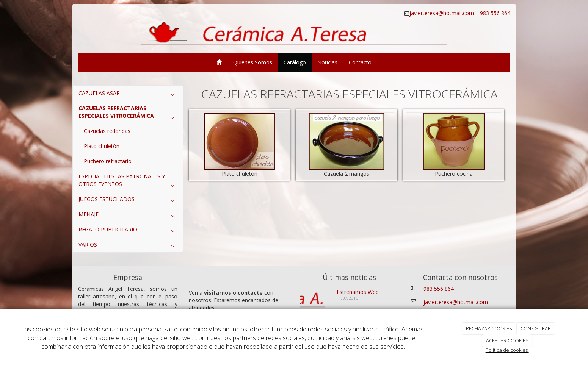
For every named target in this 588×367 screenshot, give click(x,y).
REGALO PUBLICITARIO (128, 231)
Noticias (327, 62)
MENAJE (128, 216)
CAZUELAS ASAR (128, 95)
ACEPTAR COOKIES (507, 340)
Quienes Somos (253, 62)
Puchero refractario (108, 161)
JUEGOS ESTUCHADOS (128, 201)
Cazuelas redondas (107, 131)
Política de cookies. (507, 350)
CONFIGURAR (536, 328)
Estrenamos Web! (358, 292)
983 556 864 (494, 13)
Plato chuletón (102, 146)
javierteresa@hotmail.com (442, 13)
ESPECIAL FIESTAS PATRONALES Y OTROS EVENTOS (128, 182)
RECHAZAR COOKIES (489, 328)
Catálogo (295, 62)
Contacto (360, 62)
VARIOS (128, 246)
